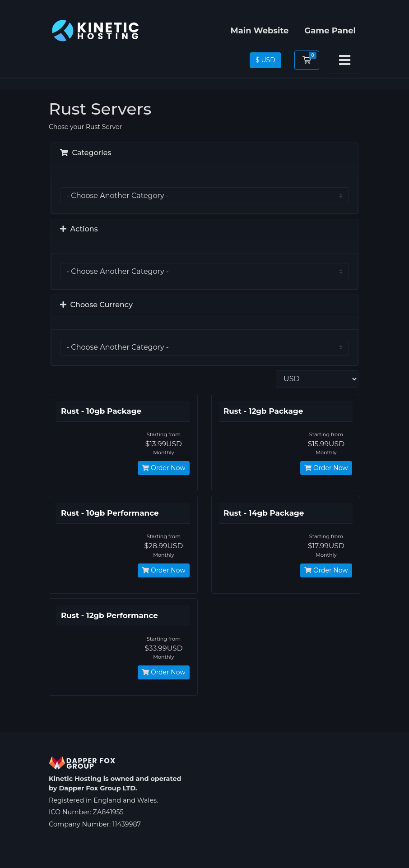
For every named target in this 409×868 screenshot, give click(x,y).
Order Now (163, 468)
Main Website (259, 31)
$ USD (265, 60)
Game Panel (330, 31)
